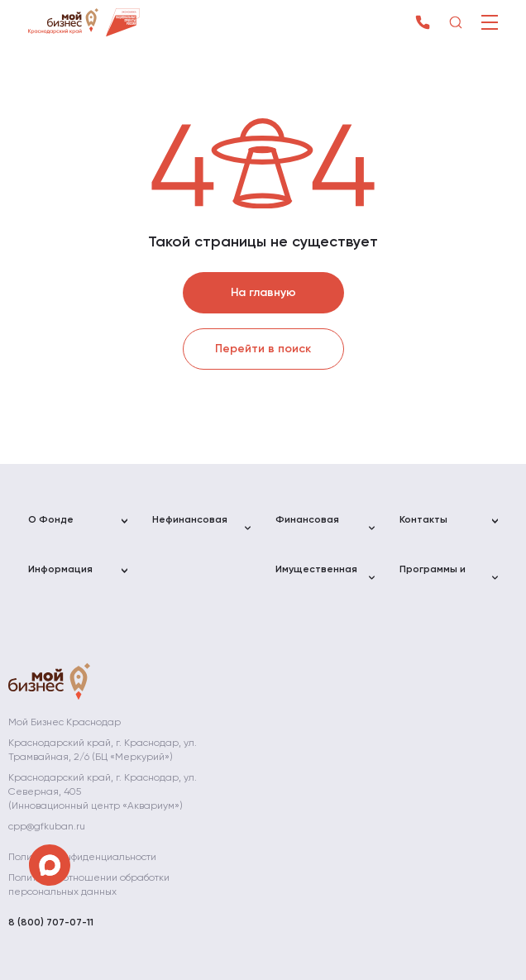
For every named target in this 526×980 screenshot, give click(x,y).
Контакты (423, 520)
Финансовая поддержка (307, 527)
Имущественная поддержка (316, 577)
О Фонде (51, 520)
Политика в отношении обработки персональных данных (89, 885)
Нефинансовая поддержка (190, 527)
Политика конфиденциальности (82, 858)
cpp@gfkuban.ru (47, 827)
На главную (263, 293)
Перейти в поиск (263, 349)
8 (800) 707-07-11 (51, 923)
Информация (60, 570)
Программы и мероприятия (433, 577)
